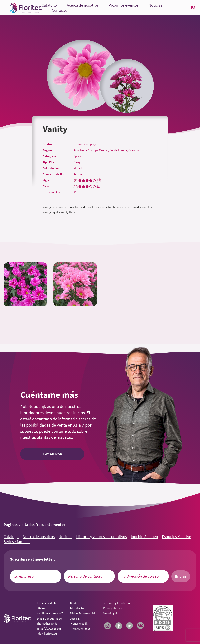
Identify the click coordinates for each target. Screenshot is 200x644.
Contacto (59, 10)
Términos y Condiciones (118, 603)
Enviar (181, 576)
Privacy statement (114, 608)
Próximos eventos (124, 5)
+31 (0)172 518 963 (50, 628)
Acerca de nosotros (83, 5)
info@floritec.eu (47, 633)
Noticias (155, 5)
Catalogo (49, 5)
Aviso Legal (110, 613)
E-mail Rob (52, 454)
